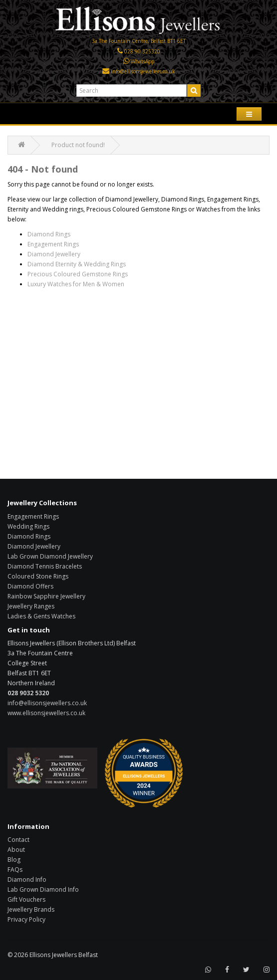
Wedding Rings (28, 526)
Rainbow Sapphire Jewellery (46, 596)
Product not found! (78, 145)
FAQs (15, 870)
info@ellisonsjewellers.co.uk (143, 71)
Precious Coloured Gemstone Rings (78, 274)
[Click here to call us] (120, 51)
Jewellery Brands (31, 909)
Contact (18, 840)
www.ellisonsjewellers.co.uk (46, 713)
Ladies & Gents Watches (41, 616)
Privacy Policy (26, 919)
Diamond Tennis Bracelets (45, 566)
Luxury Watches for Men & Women (76, 284)
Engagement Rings (53, 244)
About (16, 850)
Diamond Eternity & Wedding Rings (77, 264)
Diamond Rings (49, 234)
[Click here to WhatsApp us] (126, 61)
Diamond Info (27, 880)
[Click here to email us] (106, 71)
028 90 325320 (142, 51)
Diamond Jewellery (54, 254)
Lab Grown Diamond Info (43, 889)
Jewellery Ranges (31, 606)
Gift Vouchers (26, 899)
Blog (14, 860)
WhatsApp (142, 61)
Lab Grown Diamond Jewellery (50, 556)
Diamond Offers (30, 586)
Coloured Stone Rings (38, 576)
